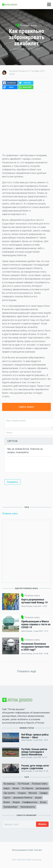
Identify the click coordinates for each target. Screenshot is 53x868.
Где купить (9, 793)
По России (23, 784)
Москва (33, 793)
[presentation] (29, 464)
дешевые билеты (23, 798)
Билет (7, 802)
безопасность (28, 807)
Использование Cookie (23, 850)
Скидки (22, 793)
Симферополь (30, 802)
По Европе (27, 788)
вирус (7, 788)
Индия (16, 802)
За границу (9, 784)
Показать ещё (26, 671)
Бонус (43, 802)
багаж (16, 788)
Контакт (38, 850)
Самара (43, 793)
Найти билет (26, 407)
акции (38, 798)
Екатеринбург (11, 807)
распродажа (42, 788)
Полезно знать (28, 25)
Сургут (7, 798)
